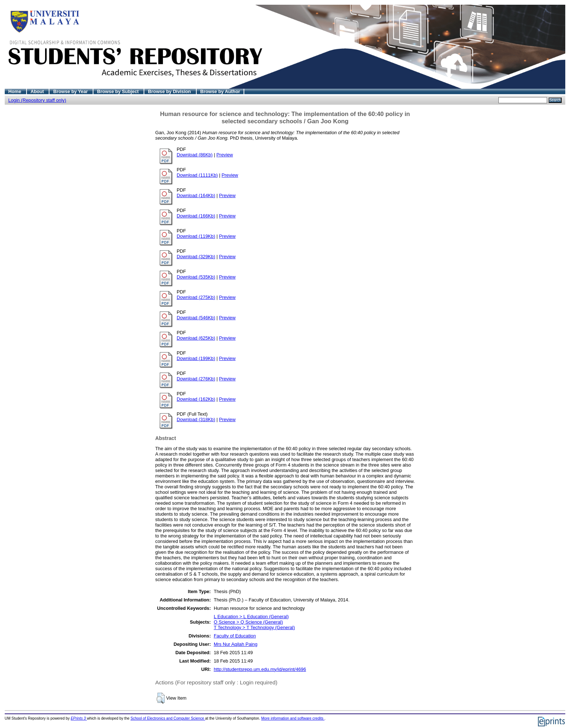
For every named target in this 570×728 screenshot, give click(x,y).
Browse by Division (170, 91)
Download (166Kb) (196, 216)
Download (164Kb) (196, 195)
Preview (225, 155)
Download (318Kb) (196, 419)
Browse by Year (71, 91)
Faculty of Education (235, 636)
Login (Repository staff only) (37, 100)
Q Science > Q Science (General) (248, 622)
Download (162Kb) (196, 399)
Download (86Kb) (195, 155)
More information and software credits (293, 718)
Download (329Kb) (196, 257)
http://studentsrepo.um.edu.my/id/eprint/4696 (260, 669)
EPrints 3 (79, 718)
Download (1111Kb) (197, 175)
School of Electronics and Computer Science (168, 718)
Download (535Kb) (196, 277)
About (38, 91)
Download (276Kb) (196, 379)
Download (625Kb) (196, 338)
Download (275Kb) (196, 297)
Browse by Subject (119, 91)
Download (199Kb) (196, 358)
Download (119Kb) (196, 236)
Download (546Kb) (196, 318)
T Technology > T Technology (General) (254, 627)
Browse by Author (220, 91)
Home (15, 91)
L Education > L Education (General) (251, 617)
